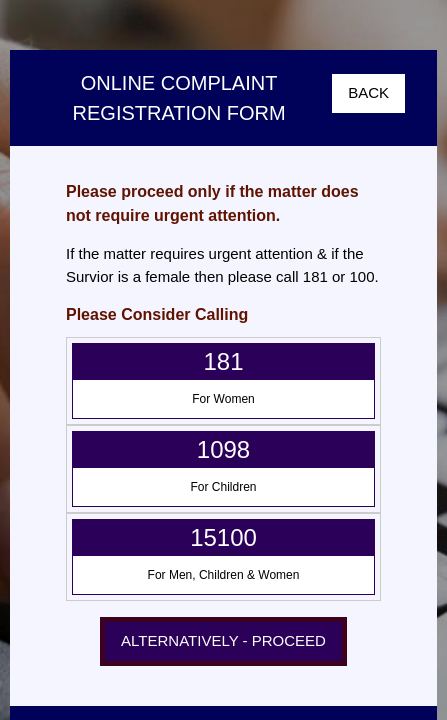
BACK (368, 92)
